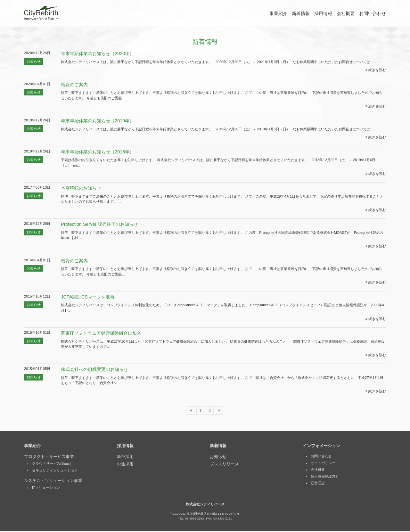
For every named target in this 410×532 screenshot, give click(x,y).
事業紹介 (278, 13)
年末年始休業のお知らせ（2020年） (97, 53)
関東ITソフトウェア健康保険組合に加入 (101, 333)
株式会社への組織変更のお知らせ (94, 369)
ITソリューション (46, 488)
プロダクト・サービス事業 (49, 457)
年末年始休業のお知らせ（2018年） (97, 152)
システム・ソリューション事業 (53, 481)
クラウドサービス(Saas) (51, 464)
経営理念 (318, 484)
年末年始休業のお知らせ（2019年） (97, 121)
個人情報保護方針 (325, 477)
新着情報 (301, 13)
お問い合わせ (373, 13)
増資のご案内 (74, 85)
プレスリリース (224, 465)
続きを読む (376, 70)
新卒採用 (125, 457)
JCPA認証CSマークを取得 (88, 297)
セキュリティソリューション (55, 471)
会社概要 (346, 13)
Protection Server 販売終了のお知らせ (99, 224)
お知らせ (34, 61)
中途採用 (125, 465)
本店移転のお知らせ (81, 188)
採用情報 (323, 13)
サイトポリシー (323, 463)
